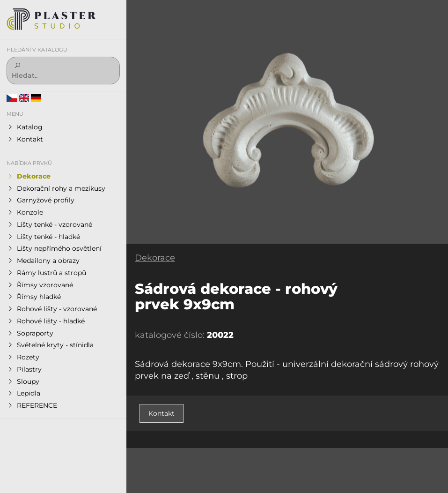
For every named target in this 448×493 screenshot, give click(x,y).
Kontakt (162, 413)
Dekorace (155, 258)
